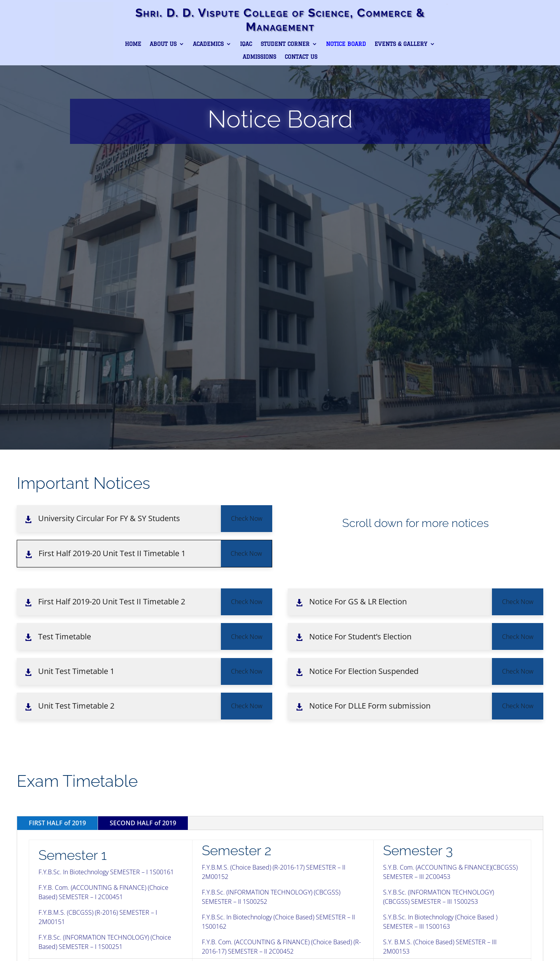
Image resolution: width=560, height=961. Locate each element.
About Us (163, 44)
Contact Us (301, 57)
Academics (208, 44)
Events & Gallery (401, 44)
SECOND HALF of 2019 (143, 823)
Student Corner (285, 44)
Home (133, 44)
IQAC (246, 44)
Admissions (259, 57)
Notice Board (346, 44)
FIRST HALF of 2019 (57, 823)
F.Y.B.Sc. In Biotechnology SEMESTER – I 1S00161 (106, 872)
